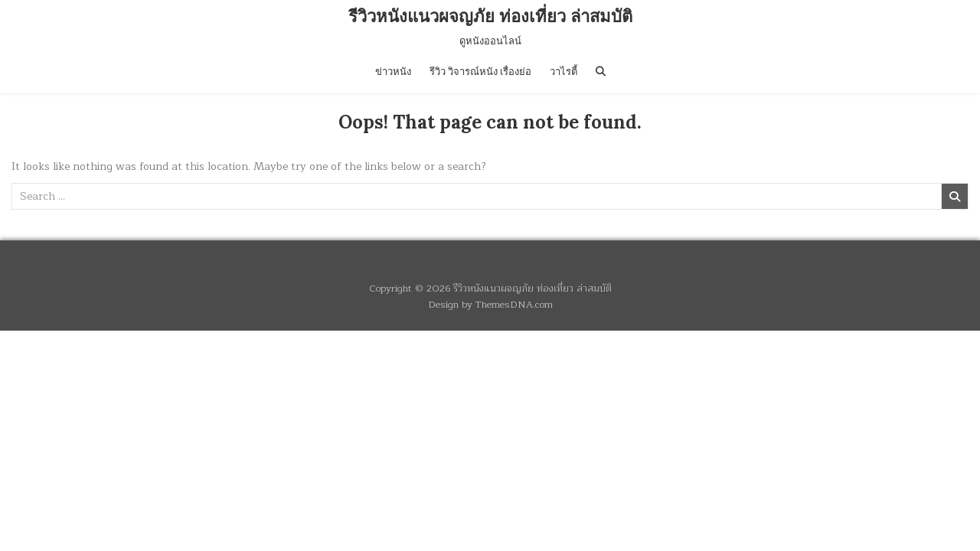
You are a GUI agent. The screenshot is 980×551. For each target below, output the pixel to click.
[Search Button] (601, 72)
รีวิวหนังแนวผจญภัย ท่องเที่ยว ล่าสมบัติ (490, 16)
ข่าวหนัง (393, 72)
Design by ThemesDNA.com (490, 304)
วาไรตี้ (563, 72)
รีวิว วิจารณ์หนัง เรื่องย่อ (480, 72)
